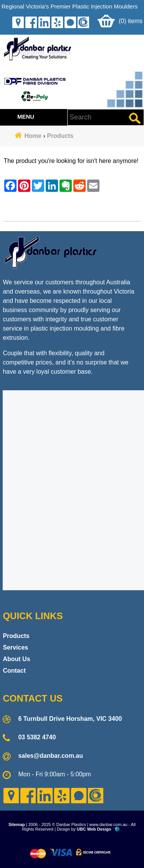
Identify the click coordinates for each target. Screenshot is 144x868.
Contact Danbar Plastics (72, 210)
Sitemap (17, 824)
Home (33, 136)
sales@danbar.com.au (50, 756)
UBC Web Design (94, 829)
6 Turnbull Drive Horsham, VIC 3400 (70, 719)
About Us (16, 659)
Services (15, 647)
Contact (14, 671)
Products (60, 136)
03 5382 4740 (37, 737)
